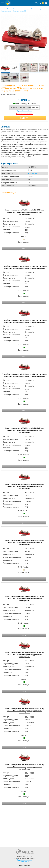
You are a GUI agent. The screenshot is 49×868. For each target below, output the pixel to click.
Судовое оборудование (24, 860)
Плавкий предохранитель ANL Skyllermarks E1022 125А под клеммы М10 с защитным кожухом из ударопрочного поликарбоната (24, 486)
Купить (25, 118)
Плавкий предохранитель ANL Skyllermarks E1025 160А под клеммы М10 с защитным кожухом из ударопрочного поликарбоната (24, 542)
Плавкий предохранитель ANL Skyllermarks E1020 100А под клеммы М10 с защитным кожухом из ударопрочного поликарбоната (24, 430)
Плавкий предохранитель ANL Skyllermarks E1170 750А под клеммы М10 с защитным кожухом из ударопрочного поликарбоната (24, 767)
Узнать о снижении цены (25, 114)
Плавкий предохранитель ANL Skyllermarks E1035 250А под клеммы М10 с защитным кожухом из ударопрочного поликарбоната (24, 655)
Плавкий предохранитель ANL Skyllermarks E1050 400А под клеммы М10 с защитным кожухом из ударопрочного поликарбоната (24, 711)
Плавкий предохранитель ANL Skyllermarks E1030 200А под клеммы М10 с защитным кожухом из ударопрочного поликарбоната (24, 599)
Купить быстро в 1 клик (25, 111)
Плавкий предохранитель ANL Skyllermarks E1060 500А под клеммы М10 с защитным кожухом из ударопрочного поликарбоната (24, 212)
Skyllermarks (32, 173)
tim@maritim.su (24, 862)
